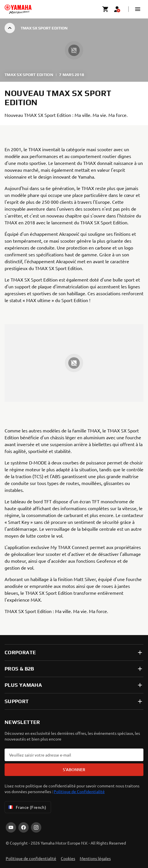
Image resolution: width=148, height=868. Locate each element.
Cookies (68, 858)
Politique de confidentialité (31, 858)
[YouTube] (11, 827)
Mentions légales (95, 858)
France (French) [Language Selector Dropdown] (27, 807)
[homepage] (18, 9)
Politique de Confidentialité (79, 791)
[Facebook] (24, 827)
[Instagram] (36, 827)
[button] (138, 9)
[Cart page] (106, 9)
